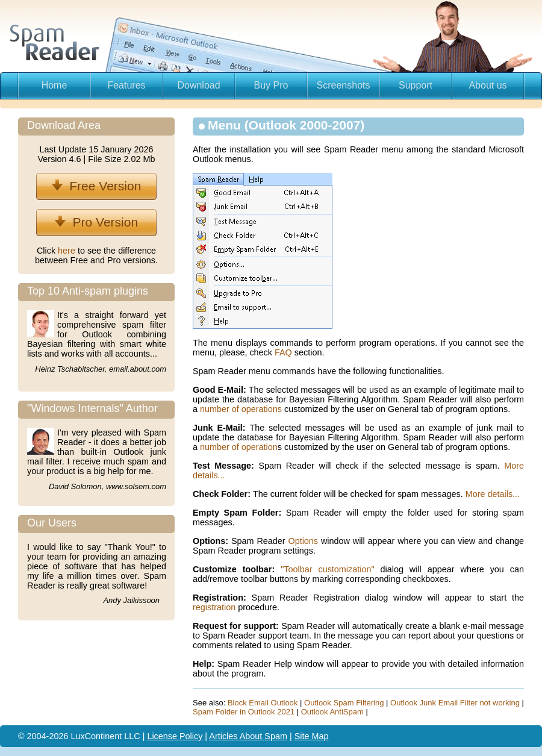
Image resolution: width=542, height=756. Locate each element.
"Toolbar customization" (327, 569)
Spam (276, 736)
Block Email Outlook (263, 703)
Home (55, 85)
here (68, 251)
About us (487, 85)
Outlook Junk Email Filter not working (455, 703)
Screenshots (344, 85)
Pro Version (96, 222)
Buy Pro (271, 85)
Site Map (312, 736)
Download (198, 85)
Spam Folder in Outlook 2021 (244, 712)
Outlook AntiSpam (332, 712)
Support (416, 85)
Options (303, 541)
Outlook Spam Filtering (344, 703)
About (252, 736)
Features (126, 85)
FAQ (283, 352)
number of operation (239, 447)
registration (214, 607)
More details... (493, 494)
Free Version (97, 186)
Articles (224, 736)
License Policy (175, 736)
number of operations (241, 409)
